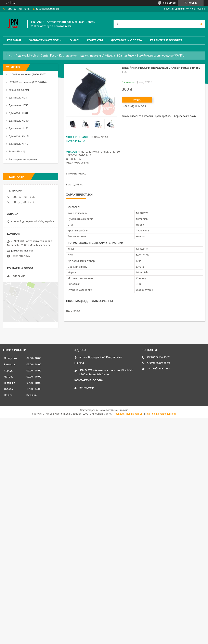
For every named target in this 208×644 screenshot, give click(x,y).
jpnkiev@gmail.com (23, 251)
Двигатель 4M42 (19, 128)
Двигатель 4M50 (19, 136)
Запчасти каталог (44, 40)
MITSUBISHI (73, 152)
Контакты (95, 40)
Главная (14, 40)
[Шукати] (201, 24)
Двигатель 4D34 (18, 98)
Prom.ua (123, 410)
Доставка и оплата (126, 40)
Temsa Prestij (17, 151)
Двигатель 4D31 (18, 113)
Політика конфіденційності (161, 414)
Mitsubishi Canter (19, 90)
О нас (74, 40)
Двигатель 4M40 (19, 121)
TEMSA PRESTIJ (75, 141)
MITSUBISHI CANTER (78, 137)
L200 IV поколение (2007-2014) (28, 82)
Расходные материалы (23, 159)
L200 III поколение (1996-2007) (28, 74)
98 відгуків (169, 3)
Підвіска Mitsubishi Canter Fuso (36, 56)
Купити (137, 100)
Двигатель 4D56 (18, 105)
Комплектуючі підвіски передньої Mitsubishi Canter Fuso (96, 56)
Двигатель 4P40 (18, 144)
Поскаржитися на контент (129, 414)
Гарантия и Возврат (166, 40)
